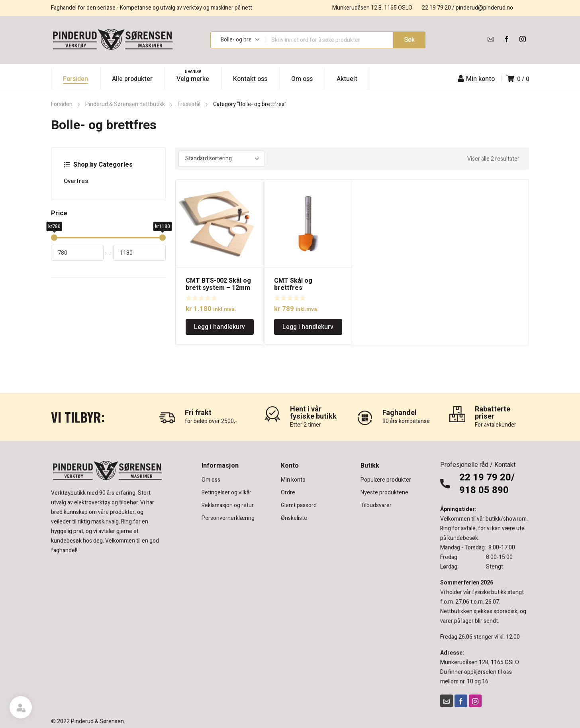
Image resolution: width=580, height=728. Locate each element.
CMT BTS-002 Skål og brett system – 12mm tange (218, 288)
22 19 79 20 (436, 8)
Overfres (76, 181)
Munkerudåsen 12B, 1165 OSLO (480, 662)
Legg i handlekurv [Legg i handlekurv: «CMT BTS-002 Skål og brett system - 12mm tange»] (219, 327)
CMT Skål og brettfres (293, 284)
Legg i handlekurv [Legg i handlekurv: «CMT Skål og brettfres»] (308, 327)
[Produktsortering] (222, 159)
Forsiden (62, 104)
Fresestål (189, 104)
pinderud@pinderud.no (484, 8)
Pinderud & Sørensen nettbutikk (125, 104)
